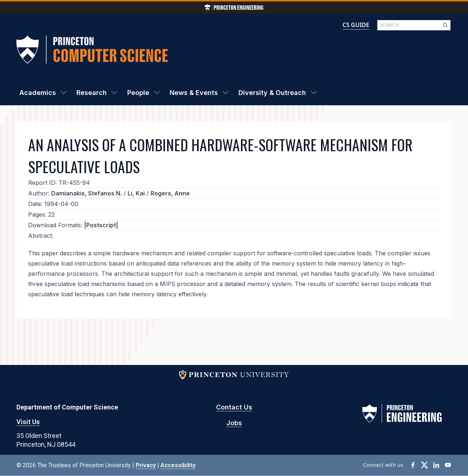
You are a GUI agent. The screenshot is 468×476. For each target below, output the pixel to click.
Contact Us (234, 407)
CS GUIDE (356, 25)
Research (92, 93)
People (138, 93)
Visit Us (28, 422)
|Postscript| (101, 225)
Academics (38, 93)
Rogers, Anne (170, 193)
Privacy (146, 465)
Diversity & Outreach (272, 93)
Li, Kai (136, 193)
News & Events (194, 93)
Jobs (234, 423)
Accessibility (178, 465)
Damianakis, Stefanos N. (86, 193)
